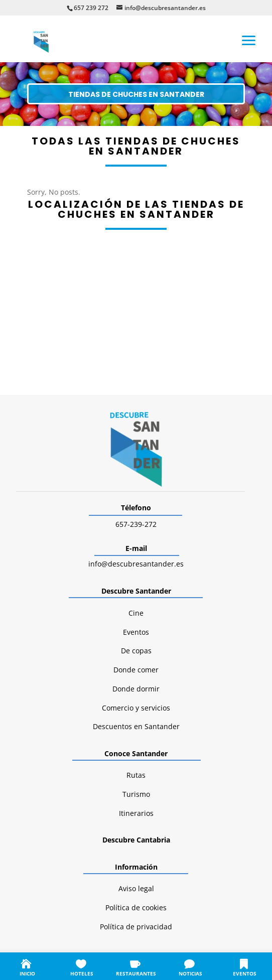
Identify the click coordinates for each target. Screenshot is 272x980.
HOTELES (82, 973)
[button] (249, 40)
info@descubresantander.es (136, 564)
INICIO (27, 973)
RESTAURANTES (136, 973)
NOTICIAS (190, 973)
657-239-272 (136, 524)
